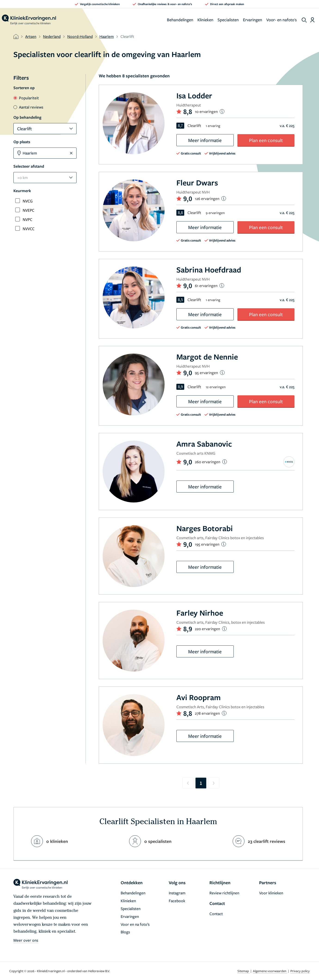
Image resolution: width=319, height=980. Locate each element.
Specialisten (228, 20)
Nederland (52, 36)
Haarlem (107, 36)
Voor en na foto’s (135, 924)
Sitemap (244, 971)
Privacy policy (300, 971)
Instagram (177, 893)
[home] (29, 20)
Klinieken (205, 20)
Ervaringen (253, 20)
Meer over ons (26, 940)
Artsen (31, 36)
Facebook (177, 901)
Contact (216, 914)
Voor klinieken (271, 893)
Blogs (125, 932)
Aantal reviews (28, 107)
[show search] (304, 20)
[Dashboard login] (312, 20)
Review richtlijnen (224, 893)
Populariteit (26, 98)
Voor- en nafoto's (282, 20)
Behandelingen (180, 20)
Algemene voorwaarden (270, 971)
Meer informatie (205, 140)
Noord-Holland (80, 36)
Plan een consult (266, 140)
